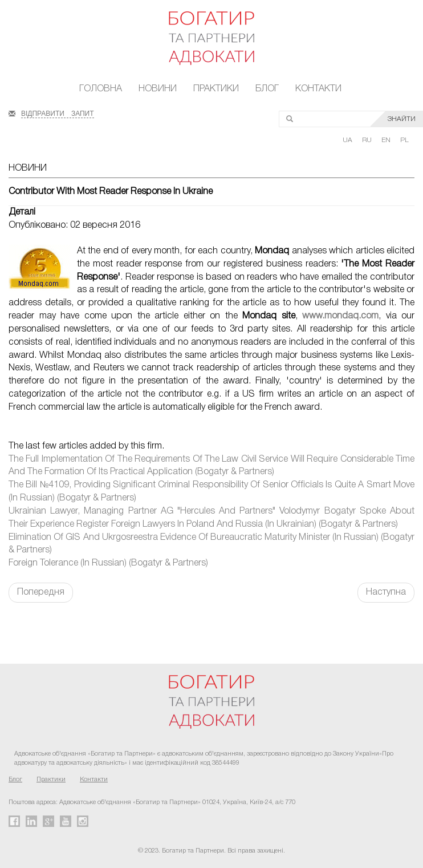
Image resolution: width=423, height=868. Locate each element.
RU (368, 140)
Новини (158, 89)
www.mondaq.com (340, 316)
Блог (267, 89)
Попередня (41, 592)
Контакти (318, 89)
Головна (101, 89)
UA (348, 140)
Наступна (386, 592)
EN (387, 140)
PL (404, 140)
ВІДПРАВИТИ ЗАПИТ (58, 112)
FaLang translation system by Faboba (36, 623)
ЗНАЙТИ (402, 119)
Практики (216, 89)
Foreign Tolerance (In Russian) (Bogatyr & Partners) (108, 563)
